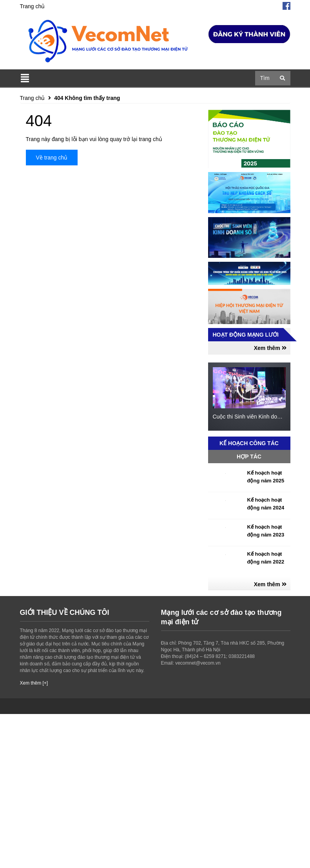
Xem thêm (270, 348)
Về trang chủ (52, 158)
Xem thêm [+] (34, 683)
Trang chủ (33, 6)
